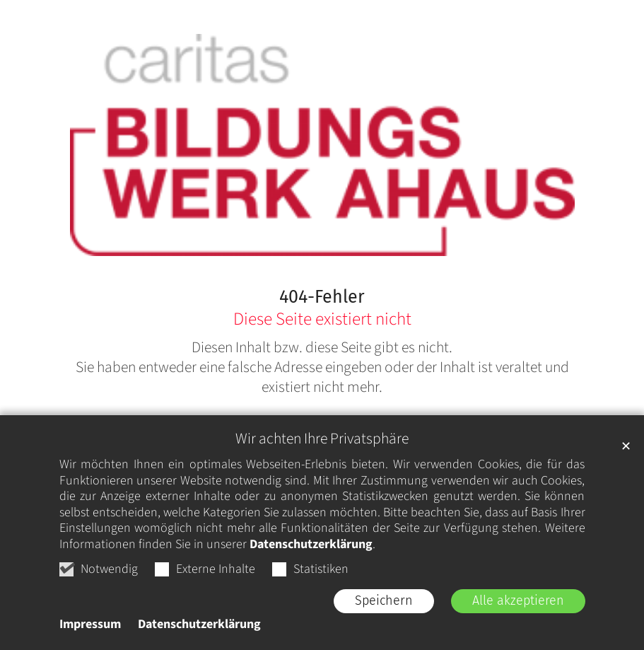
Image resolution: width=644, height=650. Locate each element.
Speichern (384, 600)
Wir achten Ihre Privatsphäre (322, 439)
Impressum (90, 624)
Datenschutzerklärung (311, 544)
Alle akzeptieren (518, 600)
